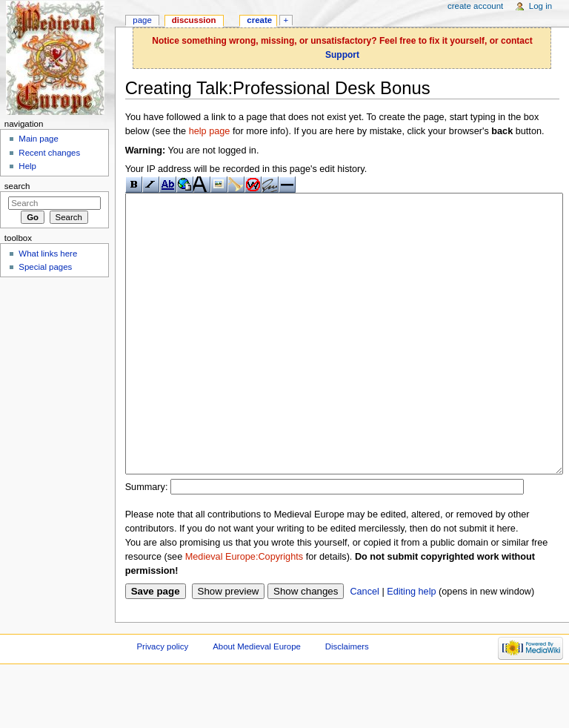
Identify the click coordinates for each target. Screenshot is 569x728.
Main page (39, 139)
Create (259, 20)
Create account (475, 6)
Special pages (45, 267)
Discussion (194, 20)
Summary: (147, 543)
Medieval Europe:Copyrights (244, 612)
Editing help (411, 647)
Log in (540, 6)
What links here (48, 254)
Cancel (365, 647)
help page (210, 131)
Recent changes (49, 153)
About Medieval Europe (257, 702)
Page (142, 20)
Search (17, 186)
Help (27, 166)
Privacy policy (162, 702)
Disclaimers (347, 702)
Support (342, 55)
